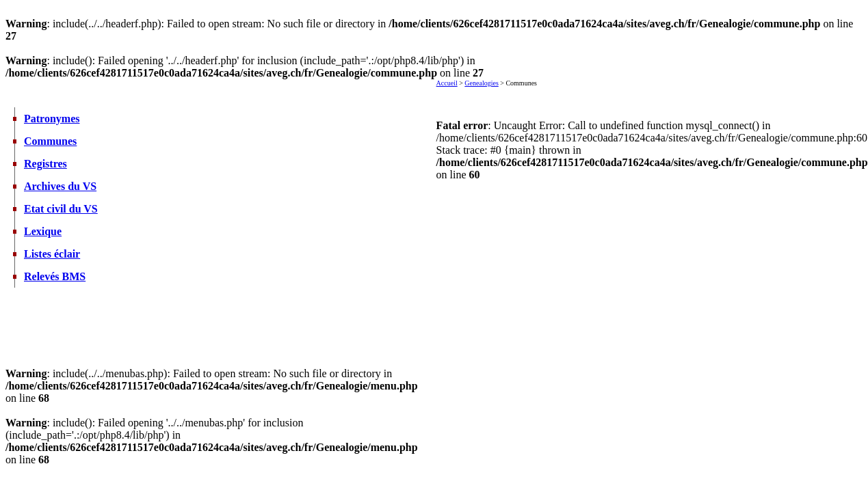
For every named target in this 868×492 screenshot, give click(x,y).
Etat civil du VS (61, 209)
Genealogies (481, 83)
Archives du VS (60, 186)
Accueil (447, 83)
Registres (45, 164)
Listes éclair (52, 254)
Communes (50, 141)
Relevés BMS (55, 276)
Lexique (43, 231)
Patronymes (52, 119)
